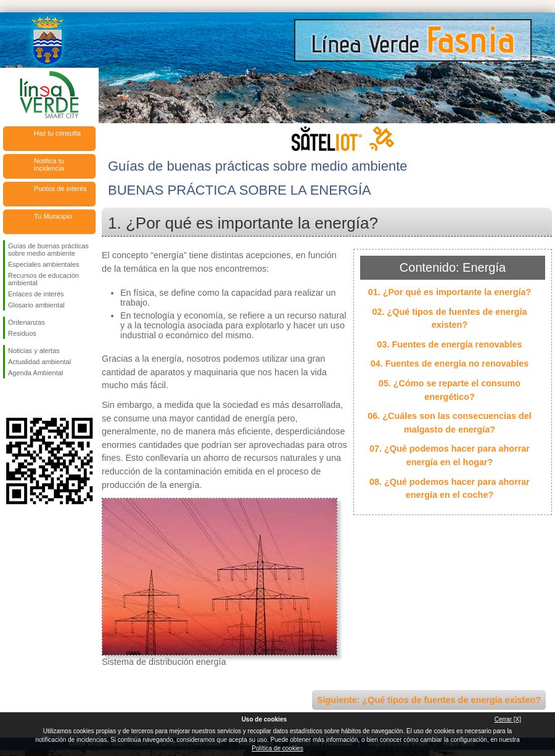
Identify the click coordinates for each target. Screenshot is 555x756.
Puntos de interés (60, 189)
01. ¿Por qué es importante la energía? (450, 292)
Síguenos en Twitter (31, 398)
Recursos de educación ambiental (43, 279)
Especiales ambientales (44, 264)
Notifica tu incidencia (49, 165)
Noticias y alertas (34, 351)
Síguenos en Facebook (10, 398)
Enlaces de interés (36, 294)
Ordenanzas (27, 322)
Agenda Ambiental (35, 373)
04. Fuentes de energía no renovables (450, 364)
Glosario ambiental (36, 305)
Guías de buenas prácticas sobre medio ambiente (48, 250)
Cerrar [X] (508, 719)
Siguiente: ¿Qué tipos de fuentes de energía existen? (429, 700)
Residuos (22, 333)
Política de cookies (277, 748)
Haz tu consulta (57, 133)
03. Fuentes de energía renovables (449, 344)
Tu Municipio (53, 216)
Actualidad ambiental (39, 362)
